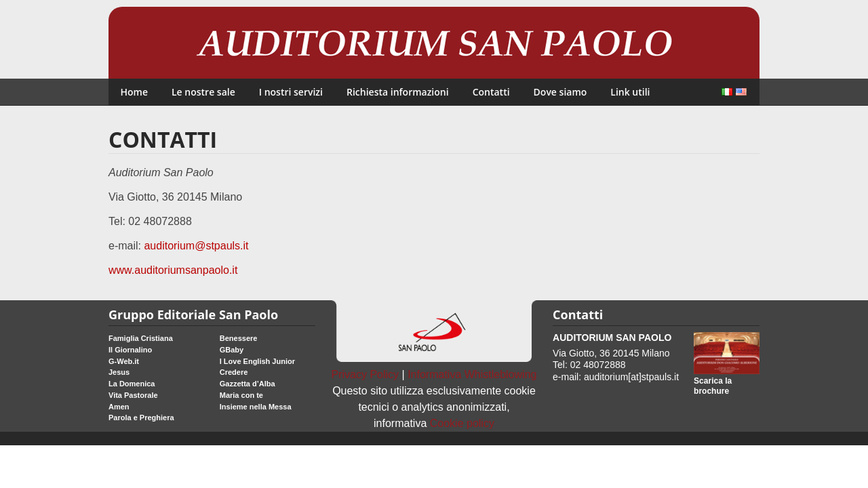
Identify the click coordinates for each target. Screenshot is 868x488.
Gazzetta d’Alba (248, 384)
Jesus (119, 372)
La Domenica (132, 384)
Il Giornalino (130, 350)
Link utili (630, 92)
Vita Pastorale (133, 395)
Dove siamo (560, 92)
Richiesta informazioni (398, 92)
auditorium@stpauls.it (196, 246)
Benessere (239, 338)
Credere (234, 372)
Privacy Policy (366, 374)
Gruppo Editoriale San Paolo (193, 314)
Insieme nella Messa (256, 407)
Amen (119, 407)
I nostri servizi (291, 92)
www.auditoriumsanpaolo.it (173, 270)
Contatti (491, 92)
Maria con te (241, 395)
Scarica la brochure (713, 386)
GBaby (232, 350)
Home (135, 92)
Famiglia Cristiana (141, 338)
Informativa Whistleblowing (472, 374)
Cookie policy (462, 423)
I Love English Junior (257, 361)
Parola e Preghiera (141, 418)
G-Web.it (124, 361)
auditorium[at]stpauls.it (631, 377)
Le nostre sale (203, 92)
